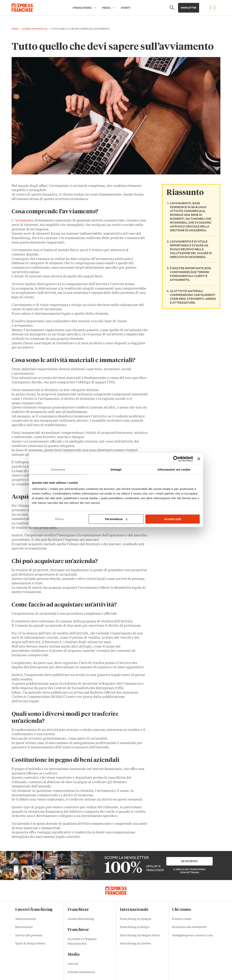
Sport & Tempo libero (30, 944)
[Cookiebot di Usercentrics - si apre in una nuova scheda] (176, 459)
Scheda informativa (81, 972)
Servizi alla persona (29, 936)
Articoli (73, 964)
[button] (171, 8)
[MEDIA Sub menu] (114, 8)
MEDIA (106, 8)
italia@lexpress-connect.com (192, 936)
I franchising (82, 8)
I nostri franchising (81, 919)
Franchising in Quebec (136, 944)
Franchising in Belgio (135, 927)
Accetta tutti (173, 519)
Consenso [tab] (58, 469)
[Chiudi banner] (199, 459)
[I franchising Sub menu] (95, 8)
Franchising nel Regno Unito (140, 936)
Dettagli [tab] (116, 469)
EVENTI (126, 8)
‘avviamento (24, 221)
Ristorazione (24, 927)
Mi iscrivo (189, 861)
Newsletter (188, 8)
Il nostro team (182, 919)
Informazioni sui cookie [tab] (174, 469)
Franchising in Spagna (136, 919)
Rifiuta (59, 519)
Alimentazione (26, 919)
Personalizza (116, 519)
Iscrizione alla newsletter (189, 927)
